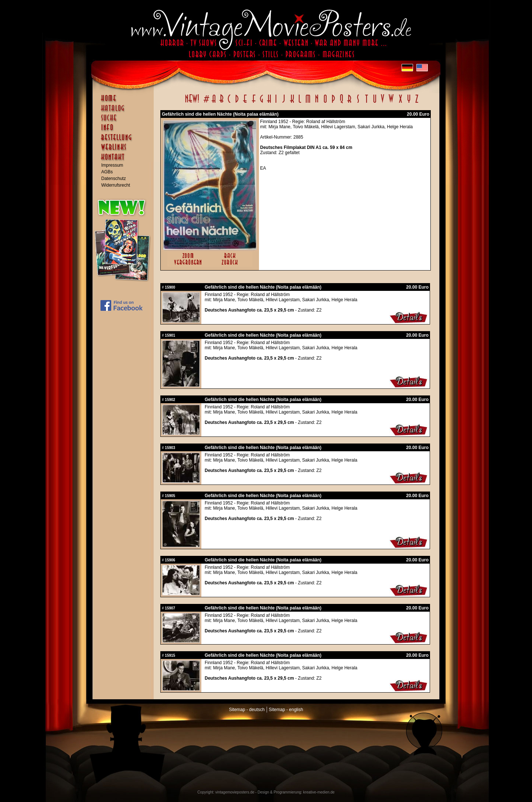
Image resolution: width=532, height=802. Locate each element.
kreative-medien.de (319, 792)
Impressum (112, 165)
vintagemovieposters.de (235, 792)
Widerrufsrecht (116, 185)
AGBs (107, 172)
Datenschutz (114, 179)
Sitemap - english (286, 710)
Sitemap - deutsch (247, 710)
